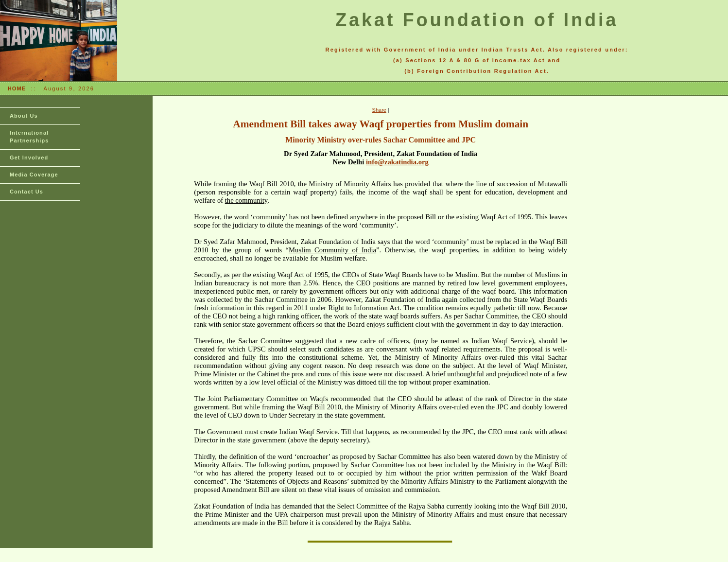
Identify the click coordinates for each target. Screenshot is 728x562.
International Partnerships (29, 137)
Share (379, 110)
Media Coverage (34, 175)
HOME (17, 88)
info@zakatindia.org (397, 162)
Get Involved (29, 158)
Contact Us (26, 192)
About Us (24, 116)
